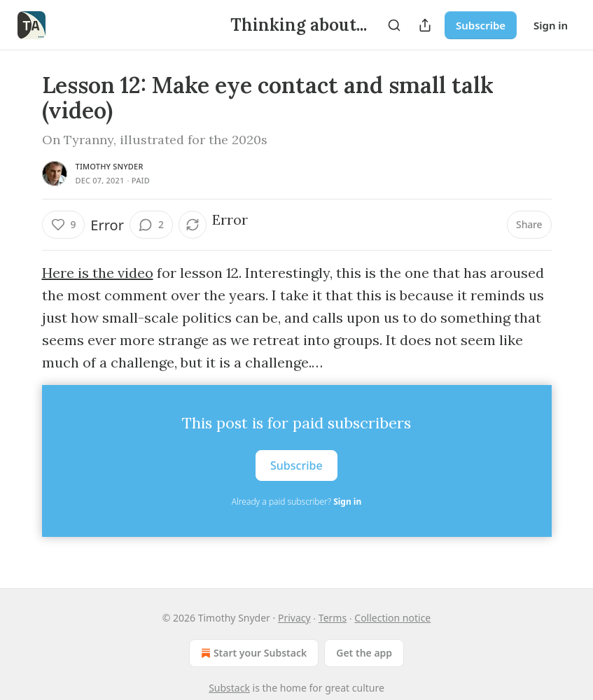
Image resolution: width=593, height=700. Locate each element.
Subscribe (481, 25)
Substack (229, 688)
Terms (333, 618)
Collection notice (392, 618)
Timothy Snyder (110, 166)
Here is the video (98, 273)
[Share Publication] (425, 25)
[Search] (394, 25)
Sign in (551, 25)
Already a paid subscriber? (296, 502)
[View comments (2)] (151, 225)
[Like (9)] (64, 225)
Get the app (364, 653)
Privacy (294, 618)
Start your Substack (252, 653)
